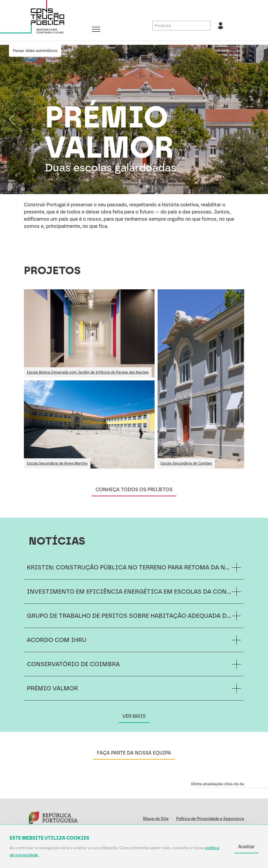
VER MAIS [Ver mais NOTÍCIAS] (134, 716)
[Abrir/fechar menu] (96, 30)
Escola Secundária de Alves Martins (57, 463)
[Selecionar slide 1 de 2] (141, 186)
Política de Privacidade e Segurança (210, 818)
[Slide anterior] (12, 119)
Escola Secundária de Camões (186, 463)
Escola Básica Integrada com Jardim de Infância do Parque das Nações (88, 372)
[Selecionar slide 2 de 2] (148, 186)
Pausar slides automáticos (35, 51)
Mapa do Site (156, 818)
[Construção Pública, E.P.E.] (45, 18)
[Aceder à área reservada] (221, 26)
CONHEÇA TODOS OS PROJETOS (134, 490)
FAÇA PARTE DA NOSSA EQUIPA (134, 753)
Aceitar (246, 847)
